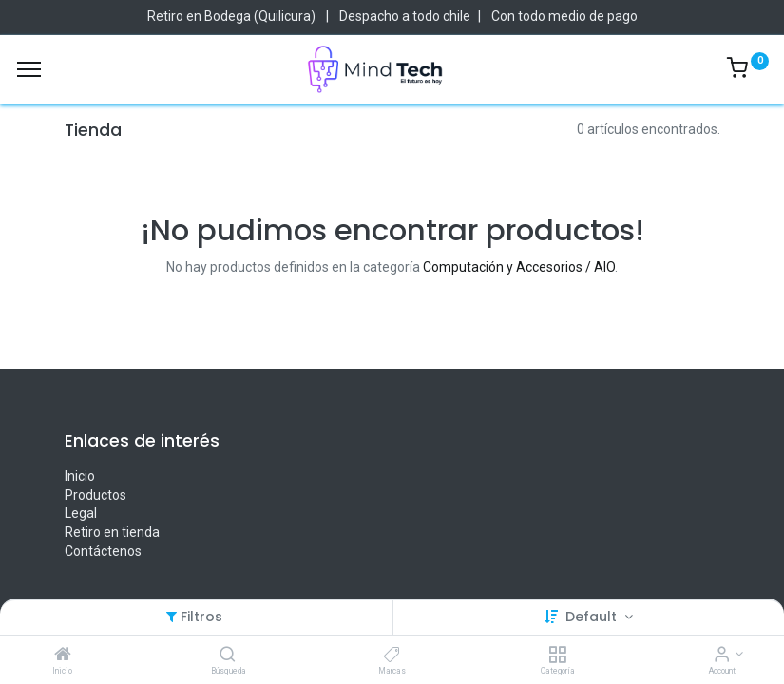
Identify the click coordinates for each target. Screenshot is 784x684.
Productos (96, 495)
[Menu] (29, 69)
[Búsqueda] (228, 655)
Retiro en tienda (112, 532)
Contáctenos (103, 551)
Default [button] (593, 617)
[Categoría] (557, 655)
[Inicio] (63, 655)
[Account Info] (722, 655)
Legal (81, 513)
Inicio (80, 476)
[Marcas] (392, 655)
